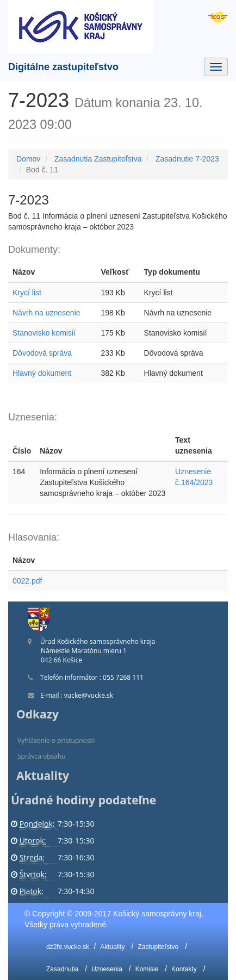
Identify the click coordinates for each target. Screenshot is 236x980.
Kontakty (184, 969)
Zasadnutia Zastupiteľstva (98, 159)
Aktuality (112, 947)
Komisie (147, 969)
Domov (28, 159)
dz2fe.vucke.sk (68, 947)
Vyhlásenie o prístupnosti (56, 740)
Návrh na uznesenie (46, 313)
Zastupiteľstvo (158, 947)
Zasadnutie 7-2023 (187, 159)
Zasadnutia (62, 969)
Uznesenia (107, 969)
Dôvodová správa (42, 353)
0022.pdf (27, 581)
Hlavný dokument (42, 373)
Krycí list (27, 293)
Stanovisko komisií (44, 333)
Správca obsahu (42, 756)
